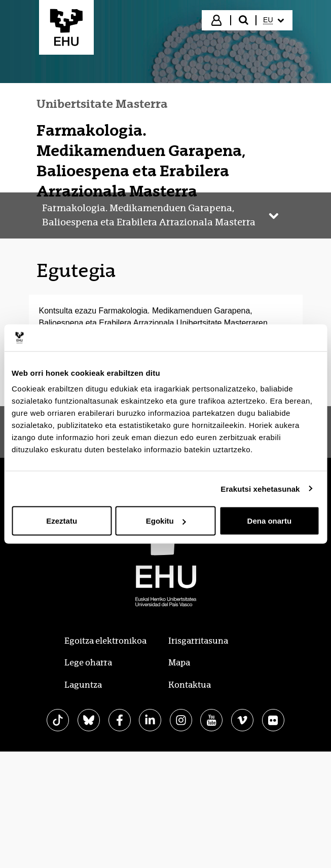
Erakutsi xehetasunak (260, 488)
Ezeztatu (62, 521)
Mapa (179, 663)
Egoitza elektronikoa (105, 641)
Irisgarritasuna (198, 641)
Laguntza (83, 685)
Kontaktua (190, 685)
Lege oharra (88, 663)
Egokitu (166, 521)
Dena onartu (270, 521)
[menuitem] (273, 20)
